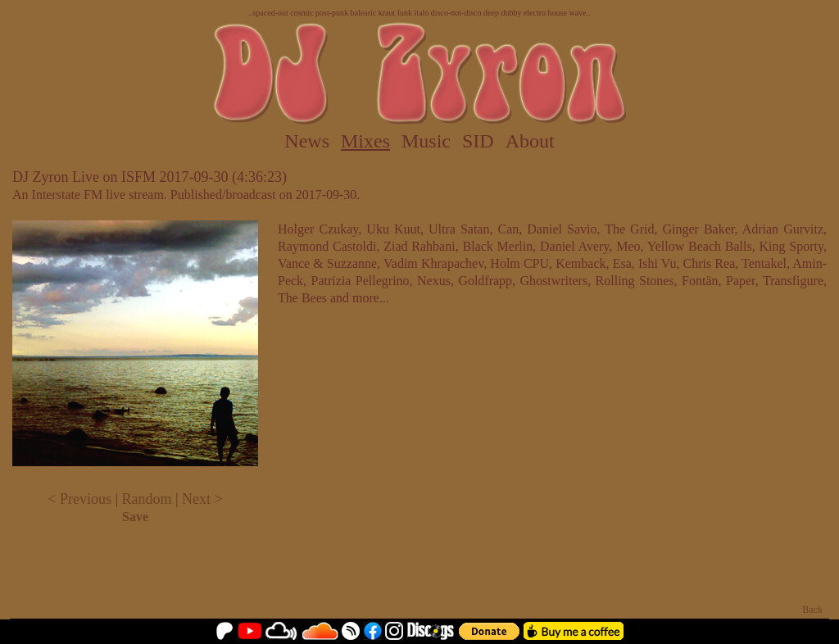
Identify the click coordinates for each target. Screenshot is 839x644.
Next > (202, 499)
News (307, 141)
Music (426, 141)
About (530, 141)
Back (812, 610)
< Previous (79, 499)
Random (147, 499)
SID (478, 141)
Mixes (365, 141)
